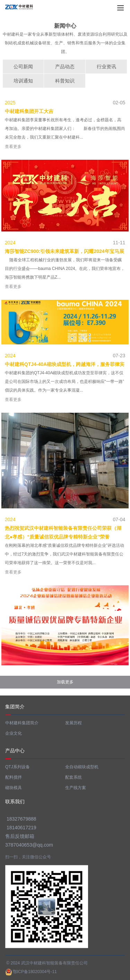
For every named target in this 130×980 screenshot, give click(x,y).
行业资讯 (106, 67)
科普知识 (65, 81)
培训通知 (23, 81)
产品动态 (65, 67)
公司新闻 (23, 67)
